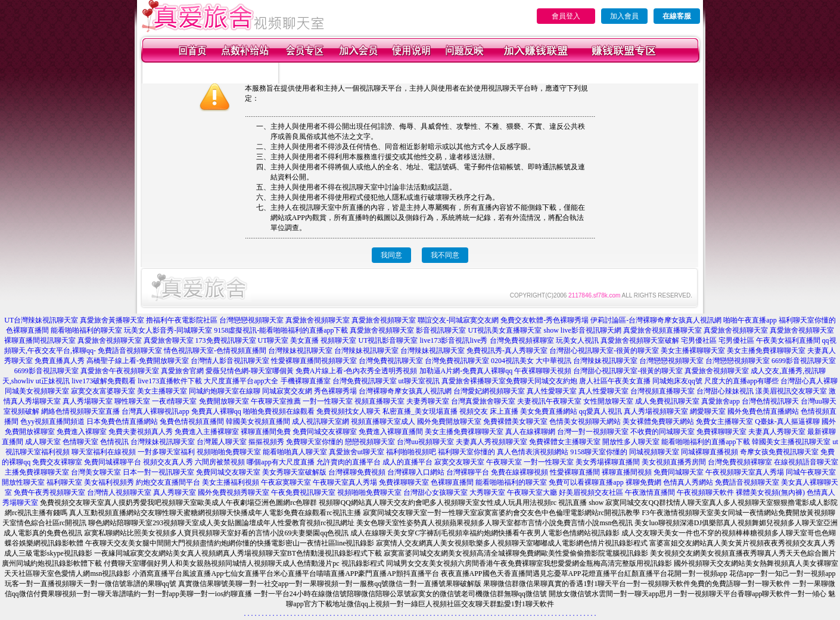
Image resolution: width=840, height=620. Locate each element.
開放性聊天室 (23, 482)
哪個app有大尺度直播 (280, 462)
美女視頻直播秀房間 (674, 462)
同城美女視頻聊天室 (37, 391)
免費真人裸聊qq (216, 411)
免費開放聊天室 (224, 401)
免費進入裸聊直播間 (391, 432)
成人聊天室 (43, 442)
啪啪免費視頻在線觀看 (279, 411)
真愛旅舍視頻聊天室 (318, 320)
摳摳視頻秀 (266, 442)
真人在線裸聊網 (530, 432)
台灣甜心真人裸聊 (809, 381)
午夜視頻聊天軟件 (705, 492)
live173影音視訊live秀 (454, 340)
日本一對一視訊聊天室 (158, 472)
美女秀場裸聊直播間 (608, 462)
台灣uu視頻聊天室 (425, 442)
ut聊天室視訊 (419, 381)
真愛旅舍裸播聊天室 (474, 381)
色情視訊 (114, 442)
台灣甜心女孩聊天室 (435, 492)
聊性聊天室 (132, 401)
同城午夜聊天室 (811, 472)
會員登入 (566, 16)
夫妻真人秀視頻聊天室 (491, 442)
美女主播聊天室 (162, 391)
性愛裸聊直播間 (575, 472)
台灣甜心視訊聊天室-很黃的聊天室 (604, 351)
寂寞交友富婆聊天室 (103, 391)
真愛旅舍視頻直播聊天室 (662, 330)
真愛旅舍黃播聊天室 (112, 320)
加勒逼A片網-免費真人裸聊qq (466, 371)
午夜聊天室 (504, 462)
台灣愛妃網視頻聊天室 (489, 391)
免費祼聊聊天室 (404, 482)
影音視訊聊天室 (441, 330)
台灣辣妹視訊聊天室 (300, 351)
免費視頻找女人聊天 (349, 411)
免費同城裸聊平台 (113, 462)
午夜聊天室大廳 (532, 492)
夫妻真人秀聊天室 (777, 432)
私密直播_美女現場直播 (420, 411)
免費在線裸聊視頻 (519, 472)
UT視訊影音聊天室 (388, 340)
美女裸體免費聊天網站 (658, 421)
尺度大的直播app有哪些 (741, 381)
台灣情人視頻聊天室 (119, 492)
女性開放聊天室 (608, 401)
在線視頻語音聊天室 (806, 462)
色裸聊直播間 (27, 330)
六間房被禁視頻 (220, 462)
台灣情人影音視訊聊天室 (230, 361)
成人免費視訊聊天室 (667, 401)
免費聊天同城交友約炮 (542, 381)
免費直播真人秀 (60, 361)
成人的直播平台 (407, 462)
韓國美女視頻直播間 (258, 421)
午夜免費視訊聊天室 (303, 492)
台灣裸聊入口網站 (416, 472)
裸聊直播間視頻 (627, 472)
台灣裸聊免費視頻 (357, 472)
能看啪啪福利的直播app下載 (706, 442)
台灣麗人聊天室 (222, 442)
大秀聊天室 (487, 492)
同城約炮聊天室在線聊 (225, 391)
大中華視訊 (553, 361)
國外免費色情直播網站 (763, 411)
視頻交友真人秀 (168, 462)
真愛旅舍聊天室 (169, 340)
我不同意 (445, 255)
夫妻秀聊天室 (428, 401)
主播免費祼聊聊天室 (37, 472)
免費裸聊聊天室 (721, 432)
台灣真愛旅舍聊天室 (483, 401)
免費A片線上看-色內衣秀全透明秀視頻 (357, 371)
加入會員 (624, 16)
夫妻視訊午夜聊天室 (549, 401)
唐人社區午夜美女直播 (615, 381)
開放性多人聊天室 (631, 442)
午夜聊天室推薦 (276, 401)
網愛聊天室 (708, 411)
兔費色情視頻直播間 (192, 421)
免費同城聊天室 (679, 472)
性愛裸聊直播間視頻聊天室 (314, 361)
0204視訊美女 (512, 361)
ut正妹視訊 (53, 381)
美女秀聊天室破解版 (294, 472)
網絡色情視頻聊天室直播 (80, 411)
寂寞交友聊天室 (459, 462)
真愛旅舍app (721, 401)
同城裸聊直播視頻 (710, 452)
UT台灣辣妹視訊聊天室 (41, 320)
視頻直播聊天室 (379, 401)
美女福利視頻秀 (109, 482)
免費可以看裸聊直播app (586, 482)
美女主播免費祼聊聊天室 (766, 351)
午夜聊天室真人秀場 (345, 482)
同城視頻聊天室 (654, 452)
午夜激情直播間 (650, 492)
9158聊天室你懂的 (599, 452)
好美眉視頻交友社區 (591, 492)
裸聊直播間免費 (266, 432)
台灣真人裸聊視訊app (155, 411)
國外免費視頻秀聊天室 (234, 492)
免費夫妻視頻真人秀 (141, 432)
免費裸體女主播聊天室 (565, 442)
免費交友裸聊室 (57, 462)
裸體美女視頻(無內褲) (770, 492)
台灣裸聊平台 (468, 472)
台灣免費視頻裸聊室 (522, 340)
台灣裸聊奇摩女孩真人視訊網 (405, 391)
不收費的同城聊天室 (662, 432)
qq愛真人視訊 (601, 411)
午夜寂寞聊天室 (286, 482)
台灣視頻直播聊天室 (662, 391)
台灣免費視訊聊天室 (391, 361)
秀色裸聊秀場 (335, 391)
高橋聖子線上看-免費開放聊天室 (138, 361)
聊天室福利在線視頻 (104, 452)
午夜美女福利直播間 (788, 340)
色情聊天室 (80, 442)
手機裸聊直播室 (306, 381)
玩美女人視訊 (577, 340)
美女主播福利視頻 (231, 482)
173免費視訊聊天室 (226, 340)
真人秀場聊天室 (88, 401)
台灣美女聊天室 (96, 472)
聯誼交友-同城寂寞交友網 (458, 320)
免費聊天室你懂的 (315, 442)
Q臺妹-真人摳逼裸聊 (787, 421)
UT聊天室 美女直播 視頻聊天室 (307, 340)
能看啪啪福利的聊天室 (86, 330)
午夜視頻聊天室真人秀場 (745, 472)
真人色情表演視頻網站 (533, 452)
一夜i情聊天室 (174, 401)
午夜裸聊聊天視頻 (543, 371)
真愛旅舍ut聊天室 (357, 452)
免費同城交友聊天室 (228, 472)
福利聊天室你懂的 (807, 320)
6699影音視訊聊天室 (804, 361)
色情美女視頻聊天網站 (585, 421)
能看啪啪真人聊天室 (295, 452)
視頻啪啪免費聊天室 (229, 452)
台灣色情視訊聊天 (770, 401)
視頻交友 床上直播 (489, 411)
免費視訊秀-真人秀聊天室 (507, 351)
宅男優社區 (699, 340)
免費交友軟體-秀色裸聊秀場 (545, 320)
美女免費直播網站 (549, 411)
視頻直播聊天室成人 (383, 421)
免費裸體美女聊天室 (515, 421)
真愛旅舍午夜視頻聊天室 (120, 371)
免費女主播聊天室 (724, 421)
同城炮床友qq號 (677, 381)
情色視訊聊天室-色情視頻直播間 (215, 351)
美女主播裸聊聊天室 (693, 351)
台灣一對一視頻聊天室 (593, 432)
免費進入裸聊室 (82, 432)
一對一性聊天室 (328, 401)
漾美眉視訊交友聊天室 (791, 391)
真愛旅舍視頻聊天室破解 (640, 340)
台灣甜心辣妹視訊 (725, 391)
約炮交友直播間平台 (168, 482)
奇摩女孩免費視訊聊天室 (779, 452)
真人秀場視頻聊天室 (656, 411)
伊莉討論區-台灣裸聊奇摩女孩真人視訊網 (656, 320)
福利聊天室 (64, 482)
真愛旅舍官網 (182, 371)
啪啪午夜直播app (750, 320)
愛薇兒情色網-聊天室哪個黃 (250, 371)
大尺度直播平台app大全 (241, 381)
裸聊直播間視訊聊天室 (40, 340)
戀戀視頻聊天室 (370, 442)
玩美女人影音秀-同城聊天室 (168, 330)
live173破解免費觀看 (104, 381)
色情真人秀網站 (688, 482)
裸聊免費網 (643, 482)
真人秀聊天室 (175, 492)
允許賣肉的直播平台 (349, 462)
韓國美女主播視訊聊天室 (791, 442)
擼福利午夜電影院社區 (182, 320)
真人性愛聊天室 (552, 391)
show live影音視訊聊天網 (582, 330)
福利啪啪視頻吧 (411, 452)
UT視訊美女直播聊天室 (505, 330)
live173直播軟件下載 (170, 381)
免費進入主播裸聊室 (207, 432)
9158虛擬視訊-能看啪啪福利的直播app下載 (281, 330)
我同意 (391, 255)
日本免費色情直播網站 (122, 421)
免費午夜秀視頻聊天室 (49, 492)
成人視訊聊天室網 (321, 421)
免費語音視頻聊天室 (130, 351)
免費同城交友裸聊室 (325, 432)
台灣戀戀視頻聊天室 (251, 320)
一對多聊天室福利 (166, 452)
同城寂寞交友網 (287, 391)
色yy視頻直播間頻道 (52, 421)
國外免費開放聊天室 (449, 421)
